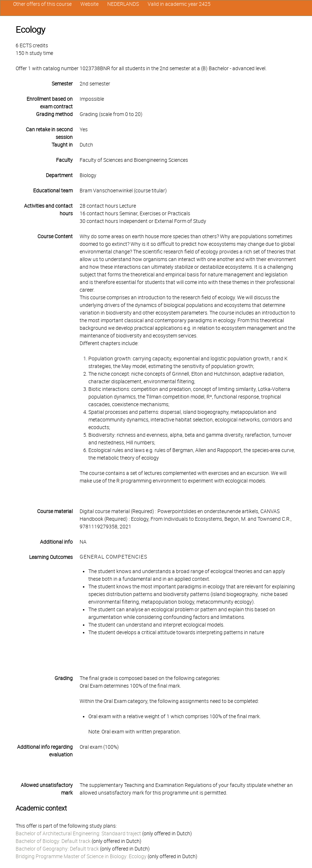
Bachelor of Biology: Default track (53, 841)
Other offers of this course (42, 4)
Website (89, 4)
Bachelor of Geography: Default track (57, 849)
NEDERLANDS (123, 4)
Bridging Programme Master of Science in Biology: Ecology (81, 856)
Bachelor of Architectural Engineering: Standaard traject (78, 833)
